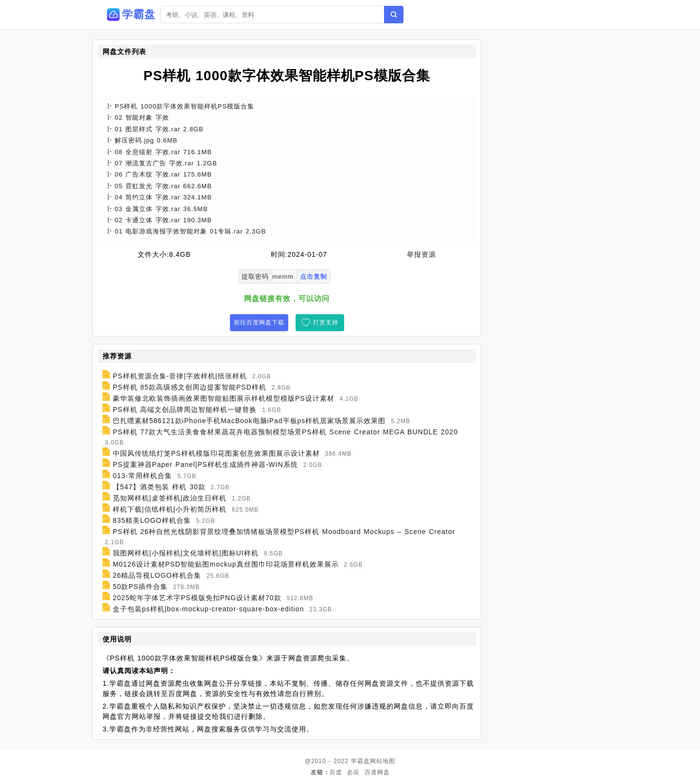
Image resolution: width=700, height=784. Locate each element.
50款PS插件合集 (140, 587)
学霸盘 (360, 761)
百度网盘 (377, 772)
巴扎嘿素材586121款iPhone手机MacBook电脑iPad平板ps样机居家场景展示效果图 (249, 421)
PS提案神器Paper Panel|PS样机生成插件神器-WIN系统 (205, 464)
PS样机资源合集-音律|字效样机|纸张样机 (180, 376)
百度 (336, 772)
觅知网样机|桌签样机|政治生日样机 (170, 498)
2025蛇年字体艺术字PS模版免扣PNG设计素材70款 (197, 598)
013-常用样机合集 (142, 476)
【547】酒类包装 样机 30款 (159, 487)
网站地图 (383, 761)
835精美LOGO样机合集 (152, 520)
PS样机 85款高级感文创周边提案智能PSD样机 (190, 387)
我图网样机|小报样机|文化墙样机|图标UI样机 (186, 553)
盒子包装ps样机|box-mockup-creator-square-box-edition (209, 609)
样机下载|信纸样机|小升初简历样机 (170, 509)
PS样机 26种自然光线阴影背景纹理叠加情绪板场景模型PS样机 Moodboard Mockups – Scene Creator (284, 532)
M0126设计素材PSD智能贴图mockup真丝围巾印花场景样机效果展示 (226, 564)
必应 (353, 772)
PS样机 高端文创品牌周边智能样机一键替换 (185, 410)
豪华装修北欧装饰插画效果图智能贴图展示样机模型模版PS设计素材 (224, 398)
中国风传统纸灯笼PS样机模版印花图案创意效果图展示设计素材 (216, 453)
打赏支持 (326, 322)
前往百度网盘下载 (259, 322)
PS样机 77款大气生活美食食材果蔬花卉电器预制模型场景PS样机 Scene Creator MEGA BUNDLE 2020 (285, 432)
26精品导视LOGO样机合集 (157, 575)
